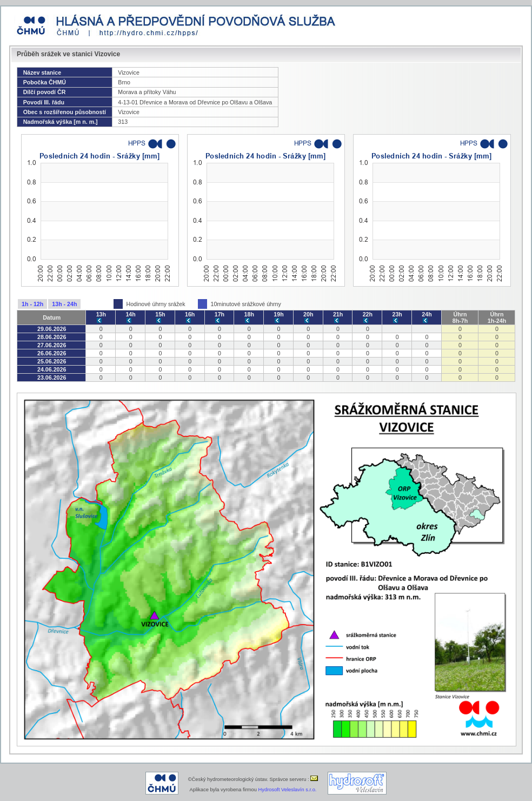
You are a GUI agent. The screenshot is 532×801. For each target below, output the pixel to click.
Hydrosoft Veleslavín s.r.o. (288, 790)
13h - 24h (64, 304)
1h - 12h (32, 304)
